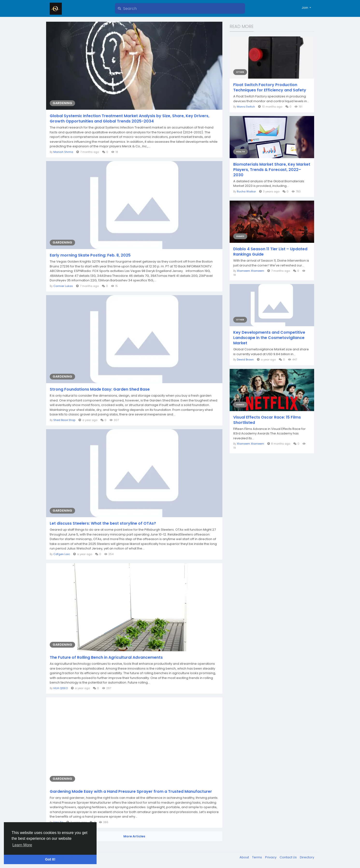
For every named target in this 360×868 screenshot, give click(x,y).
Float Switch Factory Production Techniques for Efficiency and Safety (270, 88)
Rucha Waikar (246, 191)
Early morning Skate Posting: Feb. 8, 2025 (90, 255)
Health (240, 152)
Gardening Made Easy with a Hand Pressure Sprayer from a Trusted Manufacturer (131, 792)
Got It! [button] (50, 859)
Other (240, 72)
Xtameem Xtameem (251, 271)
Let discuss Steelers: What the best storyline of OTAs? (103, 523)
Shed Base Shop (64, 420)
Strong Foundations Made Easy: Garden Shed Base (100, 389)
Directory (307, 857)
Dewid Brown (245, 359)
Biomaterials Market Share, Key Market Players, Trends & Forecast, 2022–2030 (272, 170)
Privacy (271, 857)
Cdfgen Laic (62, 554)
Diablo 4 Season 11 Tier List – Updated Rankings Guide (270, 252)
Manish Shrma (63, 152)
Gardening (62, 103)
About (245, 857)
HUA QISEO (61, 688)
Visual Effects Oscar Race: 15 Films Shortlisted (267, 420)
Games (240, 236)
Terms (257, 857)
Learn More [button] (22, 845)
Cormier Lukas (63, 286)
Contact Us (289, 857)
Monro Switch (246, 107)
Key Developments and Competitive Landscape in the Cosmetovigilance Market (269, 338)
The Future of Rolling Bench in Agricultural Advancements (106, 658)
